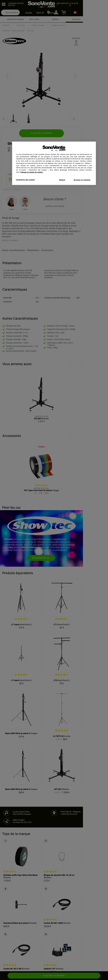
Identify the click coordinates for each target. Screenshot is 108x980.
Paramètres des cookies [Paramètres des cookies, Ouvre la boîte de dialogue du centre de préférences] (25, 180)
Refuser (62, 180)
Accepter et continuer (82, 180)
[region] (54, 163)
